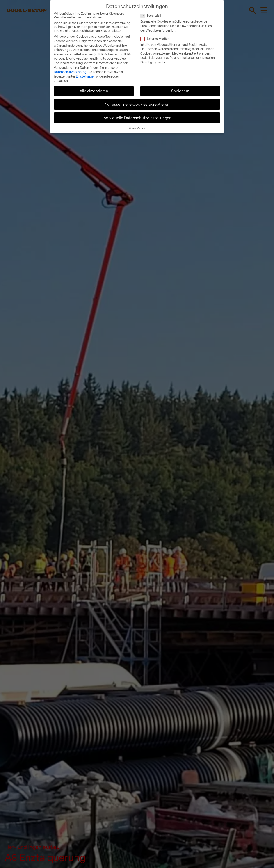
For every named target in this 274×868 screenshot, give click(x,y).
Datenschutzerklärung (70, 70)
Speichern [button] (180, 89)
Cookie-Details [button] (137, 126)
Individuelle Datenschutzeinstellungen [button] (137, 115)
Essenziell (169, 13)
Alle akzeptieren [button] (94, 89)
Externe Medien (174, 36)
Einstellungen (86, 74)
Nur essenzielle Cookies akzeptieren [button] (137, 102)
